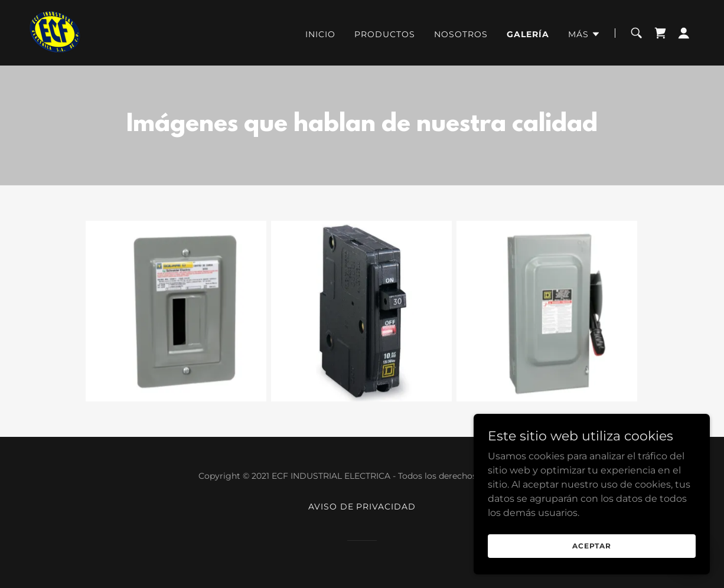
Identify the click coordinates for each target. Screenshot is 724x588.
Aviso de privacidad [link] (362, 507)
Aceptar (592, 546)
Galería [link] (528, 34)
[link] (56, 32)
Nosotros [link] (461, 34)
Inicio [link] (320, 34)
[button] (584, 34)
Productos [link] (385, 34)
